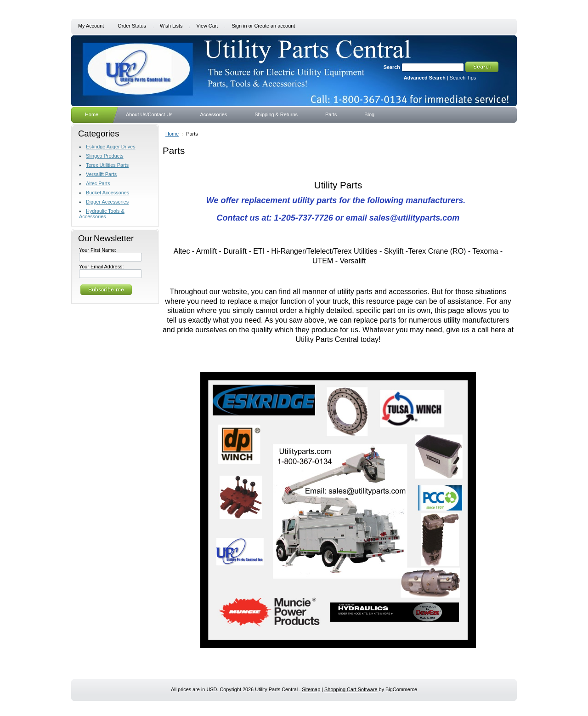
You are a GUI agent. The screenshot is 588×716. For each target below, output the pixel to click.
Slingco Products (105, 156)
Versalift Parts (101, 174)
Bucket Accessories (107, 193)
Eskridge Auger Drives (111, 147)
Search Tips (463, 78)
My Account (91, 26)
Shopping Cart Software (351, 689)
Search (392, 67)
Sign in (239, 26)
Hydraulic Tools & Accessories (102, 214)
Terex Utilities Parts (107, 165)
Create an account (274, 26)
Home (172, 134)
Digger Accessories (107, 202)
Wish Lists (171, 26)
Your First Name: (98, 250)
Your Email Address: (102, 267)
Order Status (132, 26)
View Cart (207, 26)
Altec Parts (98, 183)
